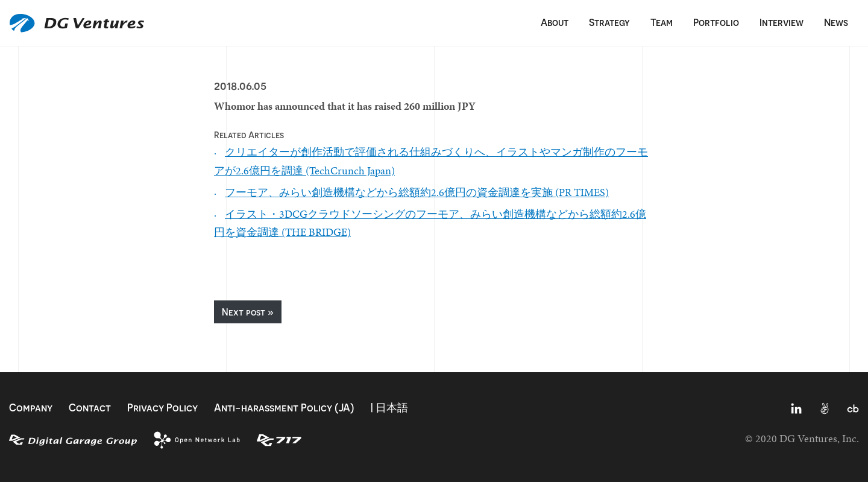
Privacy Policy (162, 407)
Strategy (609, 22)
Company (31, 407)
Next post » (248, 312)
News (836, 22)
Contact (90, 407)
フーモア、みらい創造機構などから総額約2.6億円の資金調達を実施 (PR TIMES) (417, 192)
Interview (782, 22)
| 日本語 (389, 407)
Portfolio (716, 22)
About (555, 22)
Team (662, 22)
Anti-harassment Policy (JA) (284, 407)
